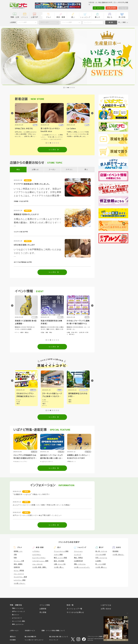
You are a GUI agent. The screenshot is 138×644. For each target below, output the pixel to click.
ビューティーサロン (39, 558)
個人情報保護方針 (30, 637)
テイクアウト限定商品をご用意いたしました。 (32, 184)
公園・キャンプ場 (60, 564)
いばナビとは (106, 605)
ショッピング (85, 17)
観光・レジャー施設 (60, 558)
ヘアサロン (36, 551)
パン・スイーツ (19, 574)
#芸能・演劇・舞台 (72, 332)
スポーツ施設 (58, 555)
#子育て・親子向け (30, 335)
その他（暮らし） (101, 567)
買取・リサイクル (80, 564)
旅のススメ (16, 615)
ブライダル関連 (101, 555)
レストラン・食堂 (20, 580)
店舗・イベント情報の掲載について (53, 631)
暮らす (97, 17)
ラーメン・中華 (19, 561)
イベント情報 (45, 605)
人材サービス (14, 631)
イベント (25, 17)
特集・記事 (15, 17)
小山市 (34, 390)
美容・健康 (61, 17)
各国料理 (17, 567)
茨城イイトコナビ (18, 608)
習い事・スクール (101, 551)
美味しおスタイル (18, 624)
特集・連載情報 (16, 605)
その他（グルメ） (20, 583)
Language (123, 8)
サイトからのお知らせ (75, 612)
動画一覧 (70, 605)
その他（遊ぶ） (59, 567)
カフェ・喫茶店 (19, 570)
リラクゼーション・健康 (40, 561)
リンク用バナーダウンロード (34, 640)
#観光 (44, 404)
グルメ (49, 17)
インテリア (78, 555)
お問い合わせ (106, 609)
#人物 (44, 402)
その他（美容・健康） (40, 567)
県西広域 (59, 390)
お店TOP (34, 17)
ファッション (78, 551)
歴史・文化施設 (59, 561)
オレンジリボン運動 (19, 621)
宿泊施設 (115, 551)
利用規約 (13, 640)
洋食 (15, 555)
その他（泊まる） (118, 555)
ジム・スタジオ (37, 564)
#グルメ (19, 400)
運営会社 (13, 637)
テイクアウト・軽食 (20, 577)
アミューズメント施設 (61, 551)
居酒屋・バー (18, 551)
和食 (15, 558)
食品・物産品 (78, 558)
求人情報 (122, 17)
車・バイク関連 (101, 564)
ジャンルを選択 (67, 22)
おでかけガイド (17, 618)
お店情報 (43, 609)
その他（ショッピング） (82, 567)
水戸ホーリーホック (19, 611)
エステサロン (37, 555)
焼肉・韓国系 (18, 564)
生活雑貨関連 (78, 561)
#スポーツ (71, 402)
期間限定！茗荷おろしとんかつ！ (26, 214)
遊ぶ (73, 17)
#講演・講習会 (50, 332)
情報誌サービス (30, 631)
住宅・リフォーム (101, 558)
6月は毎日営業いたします (24, 245)
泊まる (110, 17)
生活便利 (98, 561)
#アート (43, 332)
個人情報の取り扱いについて (59, 637)
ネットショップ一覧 (74, 609)
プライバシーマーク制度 (95, 637)
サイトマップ (54, 640)
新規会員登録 (111, 8)
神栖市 (86, 390)
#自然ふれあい (19, 335)
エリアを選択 (23, 22)
